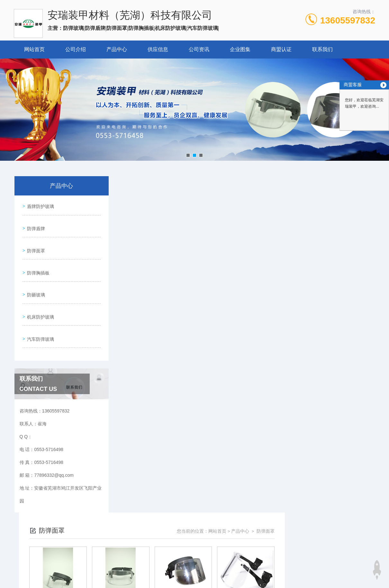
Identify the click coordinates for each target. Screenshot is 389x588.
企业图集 (240, 49)
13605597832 (348, 20)
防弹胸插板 (37, 259)
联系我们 (322, 49)
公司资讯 (199, 49)
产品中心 (117, 49)
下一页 (261, 356)
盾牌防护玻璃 (39, 204)
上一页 (224, 356)
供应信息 (158, 49)
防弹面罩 (34, 241)
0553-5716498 (155, 511)
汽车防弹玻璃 (39, 314)
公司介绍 (76, 49)
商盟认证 (281, 49)
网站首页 (34, 49)
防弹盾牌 (34, 223)
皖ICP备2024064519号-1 (249, 522)
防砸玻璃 (34, 278)
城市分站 (19, 581)
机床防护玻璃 (39, 296)
